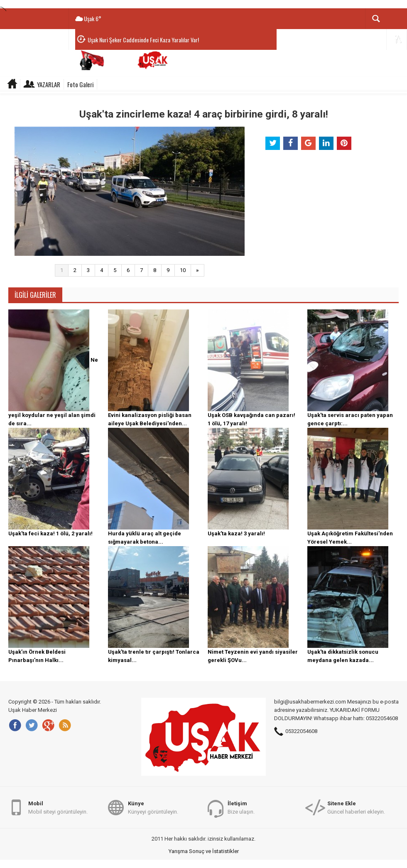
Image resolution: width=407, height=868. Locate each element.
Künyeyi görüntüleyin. (153, 807)
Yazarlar (49, 84)
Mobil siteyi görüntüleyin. (58, 807)
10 (183, 270)
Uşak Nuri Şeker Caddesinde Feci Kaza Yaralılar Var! (143, 40)
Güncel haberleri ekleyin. (356, 807)
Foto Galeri (80, 84)
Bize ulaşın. (241, 807)
